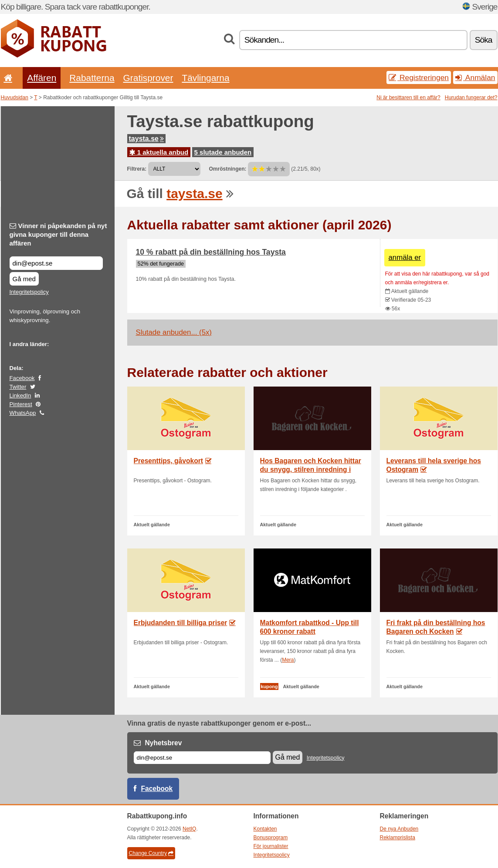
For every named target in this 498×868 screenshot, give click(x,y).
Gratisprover (148, 78)
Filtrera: (137, 169)
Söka (484, 40)
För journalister (271, 846)
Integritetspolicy (29, 292)
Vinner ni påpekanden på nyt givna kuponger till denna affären (58, 234)
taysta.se (147, 139)
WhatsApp (23, 413)
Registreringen (419, 77)
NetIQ (189, 829)
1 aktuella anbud (159, 152)
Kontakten (265, 829)
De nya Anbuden (399, 829)
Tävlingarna (205, 78)
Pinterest (21, 404)
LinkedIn (20, 395)
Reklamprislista (398, 838)
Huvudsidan (15, 98)
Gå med (24, 279)
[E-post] (202, 758)
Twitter (18, 387)
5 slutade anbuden (223, 152)
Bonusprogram (271, 838)
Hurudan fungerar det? (471, 98)
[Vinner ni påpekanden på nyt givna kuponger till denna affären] (56, 263)
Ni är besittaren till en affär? (408, 98)
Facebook (22, 378)
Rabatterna (92, 78)
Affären (42, 78)
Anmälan (475, 77)
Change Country (151, 853)
